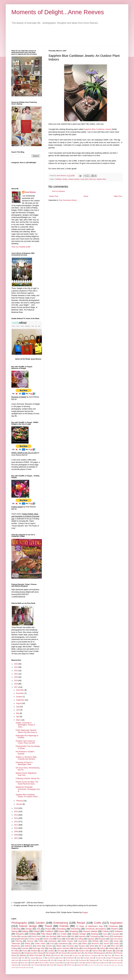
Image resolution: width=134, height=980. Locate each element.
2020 (16, 677)
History (102, 948)
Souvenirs (70, 946)
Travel (48, 926)
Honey (116, 941)
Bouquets (102, 939)
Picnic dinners (71, 960)
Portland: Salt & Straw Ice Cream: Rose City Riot (25, 742)
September (21, 700)
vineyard (29, 967)
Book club (115, 946)
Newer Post (54, 196)
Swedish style (88, 958)
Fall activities (51, 953)
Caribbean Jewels (61, 179)
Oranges (60, 960)
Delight (37, 931)
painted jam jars (115, 960)
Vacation (82, 946)
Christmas (113, 926)
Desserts (20, 934)
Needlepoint (70, 958)
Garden (40, 923)
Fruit (52, 944)
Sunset (106, 944)
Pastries (64, 936)
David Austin (37, 936)
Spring (14, 931)
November (20, 693)
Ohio (52, 960)
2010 (16, 828)
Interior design (28, 926)
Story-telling (79, 939)
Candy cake (103, 965)
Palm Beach (47, 934)
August (19, 703)
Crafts (98, 923)
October (19, 697)
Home (86, 196)
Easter (61, 931)
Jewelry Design (79, 934)
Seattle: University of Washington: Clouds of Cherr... (25, 725)
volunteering (52, 958)
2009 (16, 832)
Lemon (75, 944)
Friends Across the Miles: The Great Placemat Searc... (27, 783)
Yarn (23, 958)
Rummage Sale (38, 948)
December (20, 690)
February (20, 801)
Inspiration (116, 923)
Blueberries (16, 946)
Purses (25, 951)
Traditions (49, 931)
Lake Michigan (51, 936)
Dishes (76, 948)
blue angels (32, 958)
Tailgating (93, 960)
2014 (16, 815)
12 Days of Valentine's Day (89, 926)
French (107, 936)
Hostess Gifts (84, 951)
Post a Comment (58, 191)
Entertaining (61, 923)
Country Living (34, 939)
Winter (48, 955)
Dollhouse (28, 946)
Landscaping (43, 960)
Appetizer (91, 939)
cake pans (15, 960)
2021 (16, 674)
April (18, 717)
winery (61, 958)
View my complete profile (21, 247)
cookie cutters (40, 944)
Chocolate (115, 934)
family (92, 946)
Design (29, 929)
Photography (19, 923)
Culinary (106, 931)
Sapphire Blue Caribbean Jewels (97, 129)
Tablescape (16, 944)
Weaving (21, 967)
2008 (16, 835)
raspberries (89, 963)
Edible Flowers (67, 941)
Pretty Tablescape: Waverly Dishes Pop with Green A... (27, 731)
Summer (30, 941)
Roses (48, 929)
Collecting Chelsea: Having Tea (28, 778)
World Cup (70, 965)
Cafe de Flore (92, 965)
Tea (39, 929)
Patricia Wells (97, 951)
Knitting (14, 948)
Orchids (49, 946)
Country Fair (77, 955)
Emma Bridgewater (89, 948)
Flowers (115, 929)
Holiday (32, 934)
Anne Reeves (30, 192)
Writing (27, 944)
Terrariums (99, 958)
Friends (64, 926)
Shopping (74, 931)
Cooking (39, 953)
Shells (68, 939)
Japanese (82, 936)
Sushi (52, 965)
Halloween (71, 951)
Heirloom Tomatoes (91, 955)
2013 (16, 818)
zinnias (106, 963)
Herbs (39, 946)
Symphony (15, 958)
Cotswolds (24, 965)
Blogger (85, 912)
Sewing (94, 934)
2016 (16, 808)
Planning (19, 941)
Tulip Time (102, 960)
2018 (16, 684)
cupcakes (24, 936)
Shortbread (82, 960)
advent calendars (63, 948)
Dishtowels (52, 941)
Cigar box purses (116, 939)
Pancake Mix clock (115, 965)
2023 (16, 667)
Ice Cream (62, 934)
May (18, 713)
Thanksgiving (95, 936)
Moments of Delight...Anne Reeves (58, 12)
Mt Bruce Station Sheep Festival (49, 963)
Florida (14, 936)
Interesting (76, 929)
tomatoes (25, 960)
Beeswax (57, 955)
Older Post (118, 196)
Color (105, 934)
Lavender (25, 948)
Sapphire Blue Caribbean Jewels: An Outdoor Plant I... (28, 796)
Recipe (81, 923)
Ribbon (59, 946)
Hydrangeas (118, 936)
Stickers (117, 955)
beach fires (81, 965)
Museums (95, 944)
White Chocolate (36, 955)
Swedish (34, 951)
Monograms (101, 953)
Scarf (79, 958)
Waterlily (23, 955)
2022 (16, 671)
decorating (61, 929)
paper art (41, 958)
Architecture (29, 953)
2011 (16, 825)
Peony (59, 939)
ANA (73, 936)
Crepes (33, 960)
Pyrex (109, 955)
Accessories (83, 941)
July (18, 707)
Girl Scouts (63, 953)
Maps (45, 965)
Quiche (14, 967)
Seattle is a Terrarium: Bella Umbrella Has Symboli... (26, 758)
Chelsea (66, 955)
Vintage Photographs (113, 958)
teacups (98, 963)
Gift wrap (61, 951)
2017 (16, 687)
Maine (85, 944)
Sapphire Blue (101, 179)
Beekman (15, 963)
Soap (50, 948)
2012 (16, 822)
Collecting (16, 929)
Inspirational (63, 944)
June (18, 710)
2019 (16, 681)
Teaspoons (60, 965)
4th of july (103, 946)
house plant (85, 179)
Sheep (65, 963)
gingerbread (20, 939)
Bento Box (24, 963)
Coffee (41, 941)
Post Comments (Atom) (68, 200)
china (42, 951)
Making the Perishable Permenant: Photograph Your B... (28, 789)
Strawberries (16, 953)
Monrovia (93, 179)
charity (116, 944)
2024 (16, 664)
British (33, 963)
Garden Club (48, 939)
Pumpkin (109, 951)
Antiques (119, 931)
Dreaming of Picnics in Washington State (24, 763)
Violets (72, 963)
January (19, 804)
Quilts (118, 951)
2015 (16, 812)
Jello (103, 955)
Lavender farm (76, 953)
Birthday (96, 941)
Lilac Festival (35, 965)
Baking (25, 931)
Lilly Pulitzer (89, 953)
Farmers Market (90, 931)
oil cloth (80, 963)
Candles (51, 951)
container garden (74, 179)
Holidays (112, 948)
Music (111, 953)
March (19, 720)
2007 (16, 838)
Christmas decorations (96, 929)
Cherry (106, 941)
